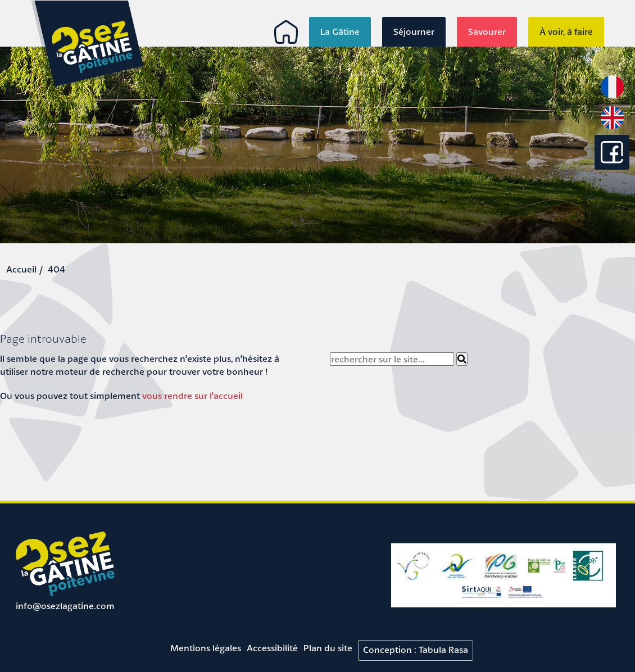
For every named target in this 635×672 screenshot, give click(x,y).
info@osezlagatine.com (65, 606)
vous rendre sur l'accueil (192, 396)
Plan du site (328, 648)
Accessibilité (272, 648)
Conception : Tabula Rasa (416, 650)
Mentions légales (206, 648)
